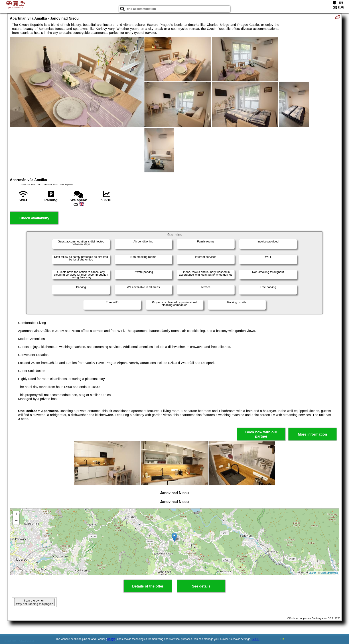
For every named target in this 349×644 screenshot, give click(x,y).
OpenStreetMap (329, 573)
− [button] (16, 521)
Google (111, 639)
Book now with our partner (261, 434)
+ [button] (16, 515)
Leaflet (312, 573)
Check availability (34, 218)
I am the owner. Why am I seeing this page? (34, 602)
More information (312, 434)
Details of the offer (148, 586)
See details (201, 586)
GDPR (256, 639)
